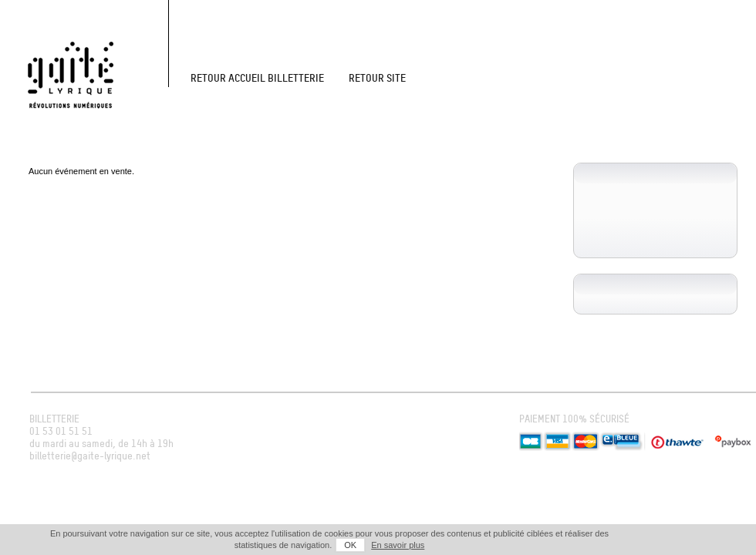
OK (350, 545)
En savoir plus (398, 545)
